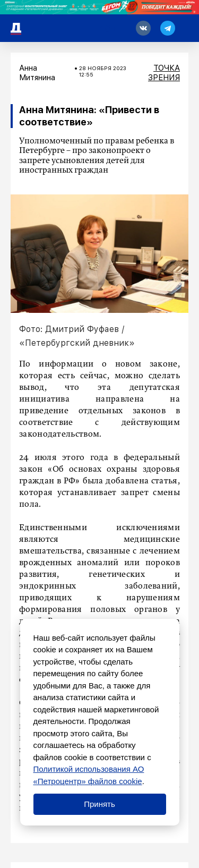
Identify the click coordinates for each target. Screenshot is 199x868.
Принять (99, 804)
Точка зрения (164, 73)
